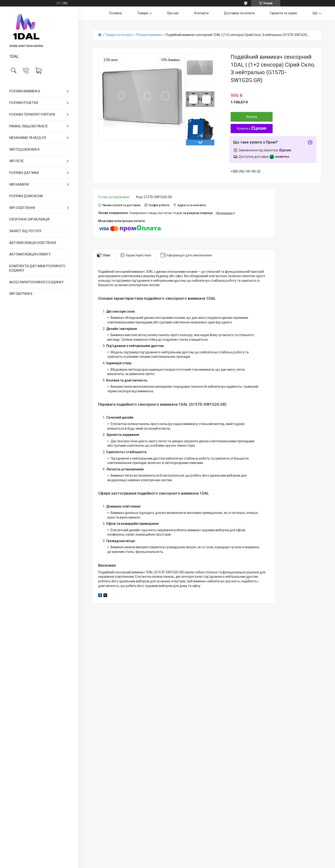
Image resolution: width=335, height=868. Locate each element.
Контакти (201, 13)
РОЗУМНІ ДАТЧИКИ (24, 173)
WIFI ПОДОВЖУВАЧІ (24, 150)
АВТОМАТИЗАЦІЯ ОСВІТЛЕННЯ (33, 243)
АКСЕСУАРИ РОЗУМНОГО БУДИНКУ (36, 282)
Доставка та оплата (239, 13)
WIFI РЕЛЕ (16, 161)
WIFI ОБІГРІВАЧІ (21, 294)
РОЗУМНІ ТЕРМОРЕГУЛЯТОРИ (32, 114)
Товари (143, 13)
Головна (115, 13)
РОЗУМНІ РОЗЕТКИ (24, 103)
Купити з (252, 129)
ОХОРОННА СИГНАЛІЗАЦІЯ (29, 219)
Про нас (173, 13)
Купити (252, 117)
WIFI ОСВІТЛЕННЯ (22, 208)
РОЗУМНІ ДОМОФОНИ (26, 196)
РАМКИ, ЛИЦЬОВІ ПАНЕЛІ (28, 126)
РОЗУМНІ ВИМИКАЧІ (25, 91)
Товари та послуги (119, 35)
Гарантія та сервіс (284, 13)
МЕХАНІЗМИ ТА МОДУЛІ (28, 138)
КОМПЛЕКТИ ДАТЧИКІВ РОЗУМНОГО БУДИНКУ (37, 268)
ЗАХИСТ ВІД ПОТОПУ (25, 231)
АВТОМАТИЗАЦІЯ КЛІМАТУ (30, 254)
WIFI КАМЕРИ (19, 185)
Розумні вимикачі (149, 35)
